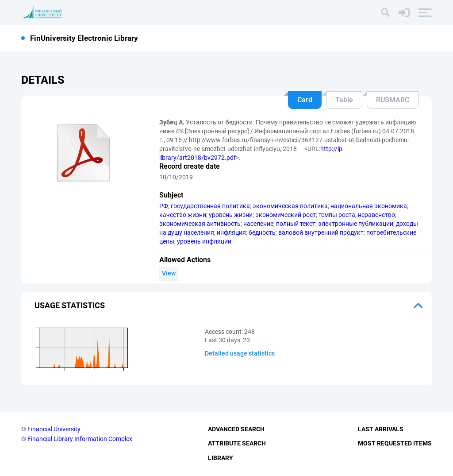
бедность (262, 232)
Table (344, 100)
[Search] (385, 12)
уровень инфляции (204, 241)
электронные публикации (356, 224)
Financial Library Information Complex (80, 439)
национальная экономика (369, 206)
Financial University (54, 429)
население (258, 224)
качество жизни (183, 215)
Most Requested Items (395, 443)
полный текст (296, 224)
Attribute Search (237, 443)
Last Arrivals (381, 429)
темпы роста (337, 215)
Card (305, 100)
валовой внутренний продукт (321, 232)
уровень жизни (231, 215)
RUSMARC (393, 100)
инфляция (231, 232)
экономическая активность (200, 224)
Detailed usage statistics (240, 353)
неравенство (376, 215)
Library (221, 458)
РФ (164, 206)
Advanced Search (236, 429)
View (169, 273)
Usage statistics (70, 305)
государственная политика (210, 206)
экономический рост (286, 215)
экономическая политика (290, 206)
